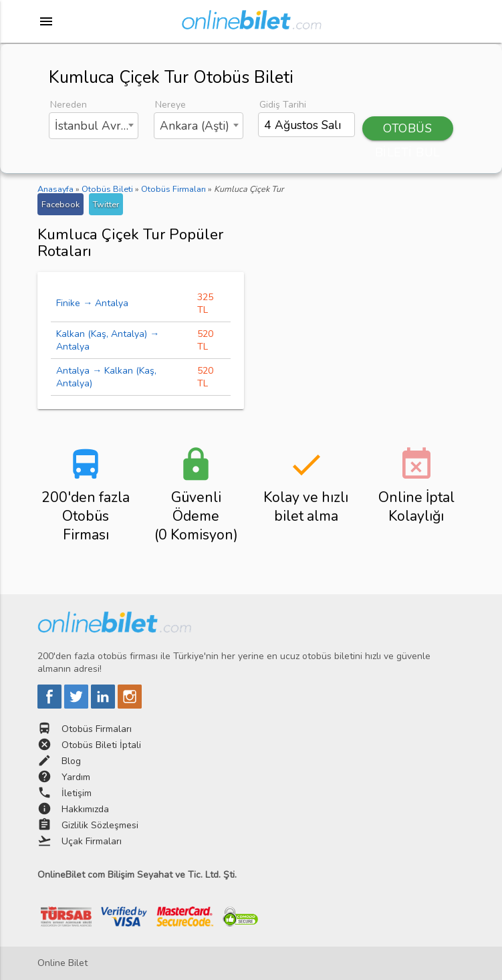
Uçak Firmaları (92, 841)
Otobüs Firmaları (97, 729)
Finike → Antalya (92, 303)
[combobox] (94, 126)
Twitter (106, 204)
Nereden (69, 105)
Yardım (76, 777)
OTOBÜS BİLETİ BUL (408, 130)
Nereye (170, 105)
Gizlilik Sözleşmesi (100, 825)
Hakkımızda (85, 809)
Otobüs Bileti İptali (101, 745)
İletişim (77, 793)
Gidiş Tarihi (283, 105)
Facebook (60, 204)
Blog (71, 761)
